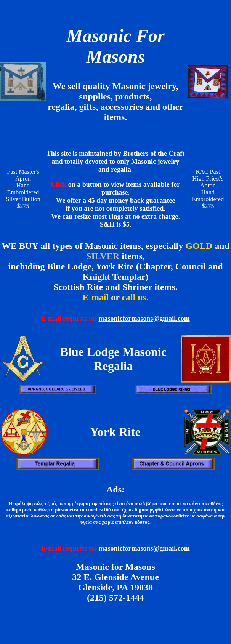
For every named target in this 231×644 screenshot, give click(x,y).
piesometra (67, 510)
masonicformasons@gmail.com (144, 319)
